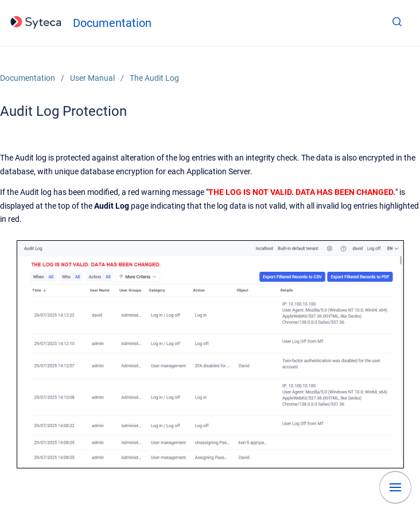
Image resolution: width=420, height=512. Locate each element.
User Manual (92, 78)
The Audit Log (154, 78)
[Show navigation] (395, 487)
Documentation (112, 23)
